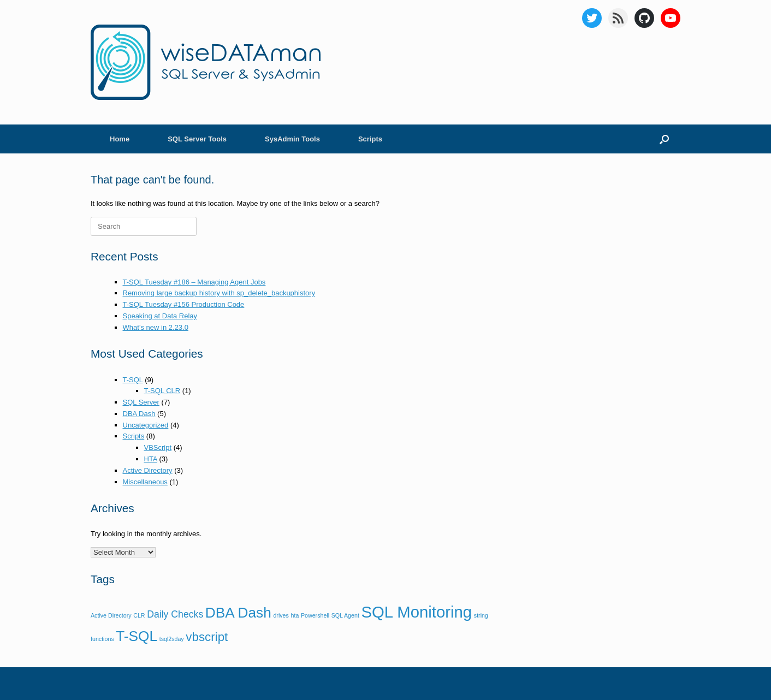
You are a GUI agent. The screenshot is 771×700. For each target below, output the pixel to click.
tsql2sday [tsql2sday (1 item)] (172, 639)
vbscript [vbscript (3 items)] (207, 637)
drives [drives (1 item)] (281, 615)
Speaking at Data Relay (160, 316)
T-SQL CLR (162, 391)
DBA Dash (139, 414)
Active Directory (148, 470)
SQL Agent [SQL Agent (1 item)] (345, 615)
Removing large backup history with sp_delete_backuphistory (219, 293)
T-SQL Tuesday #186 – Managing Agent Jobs (194, 282)
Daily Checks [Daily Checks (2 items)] (175, 614)
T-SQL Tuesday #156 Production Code (184, 304)
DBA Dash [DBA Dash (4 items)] (238, 613)
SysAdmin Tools (292, 139)
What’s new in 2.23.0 (156, 327)
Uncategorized (146, 425)
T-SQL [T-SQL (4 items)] (137, 636)
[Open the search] (664, 139)
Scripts (370, 139)
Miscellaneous (145, 482)
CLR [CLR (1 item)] (139, 615)
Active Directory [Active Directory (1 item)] (111, 615)
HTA (151, 459)
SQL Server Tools (197, 139)
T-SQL (133, 380)
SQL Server (141, 402)
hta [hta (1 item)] (295, 615)
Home (120, 139)
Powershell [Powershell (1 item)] (315, 615)
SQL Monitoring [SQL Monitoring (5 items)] (416, 612)
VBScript (158, 447)
